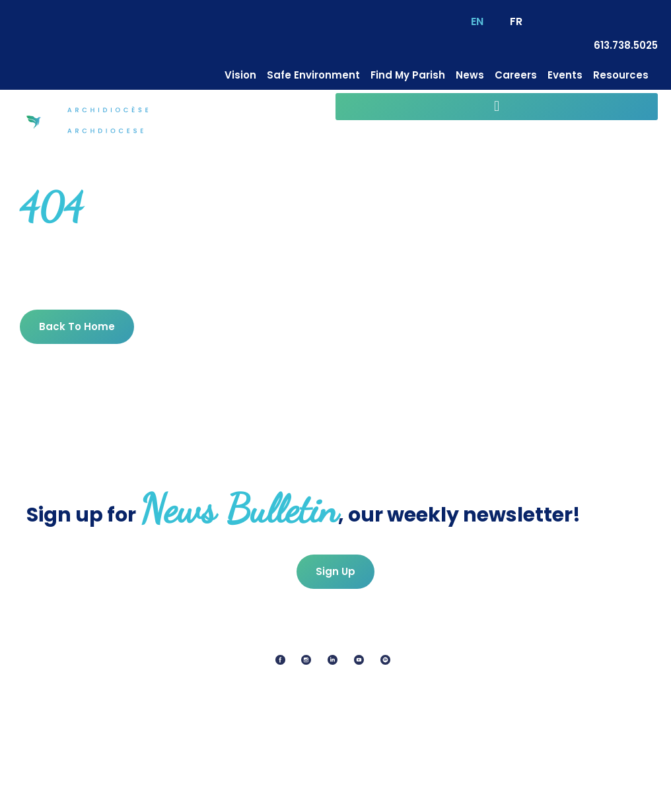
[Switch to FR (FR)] (516, 22)
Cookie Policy (327, 795)
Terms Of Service (419, 795)
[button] (497, 107)
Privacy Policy (244, 795)
